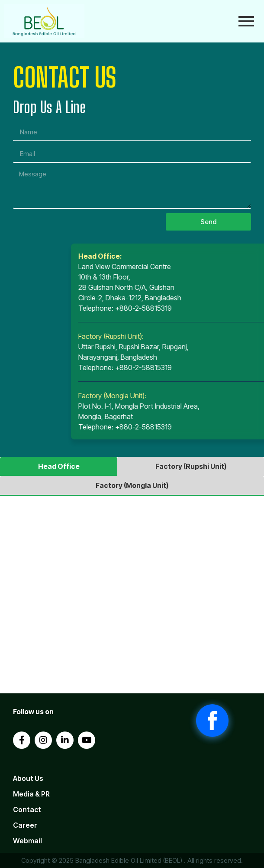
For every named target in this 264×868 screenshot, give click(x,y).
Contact (27, 809)
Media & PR (31, 794)
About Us (28, 778)
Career (25, 825)
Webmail (27, 841)
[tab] (59, 466)
